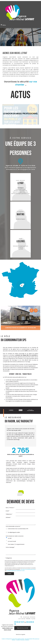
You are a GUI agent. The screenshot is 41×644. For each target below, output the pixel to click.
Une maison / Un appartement (16, 545)
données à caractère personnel (28, 571)
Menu (4, 25)
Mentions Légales (21, 636)
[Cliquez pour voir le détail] (20, 328)
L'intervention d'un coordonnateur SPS (18, 530)
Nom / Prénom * (10, 508)
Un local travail (12, 542)
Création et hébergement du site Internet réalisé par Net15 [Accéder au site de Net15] (13, 641)
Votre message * (10, 548)
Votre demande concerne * (13, 527)
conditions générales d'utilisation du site (16, 573)
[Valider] (9, 576)
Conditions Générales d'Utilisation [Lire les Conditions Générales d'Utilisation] (23, 642)
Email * (8, 511)
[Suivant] (34, 310)
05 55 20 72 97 (19, 624)
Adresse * (8, 517)
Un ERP (10, 539)
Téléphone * (9, 514)
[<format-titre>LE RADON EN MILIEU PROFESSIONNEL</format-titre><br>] (20, 114)
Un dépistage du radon (14, 533)
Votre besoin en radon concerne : (15, 537)
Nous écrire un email (23, 630)
